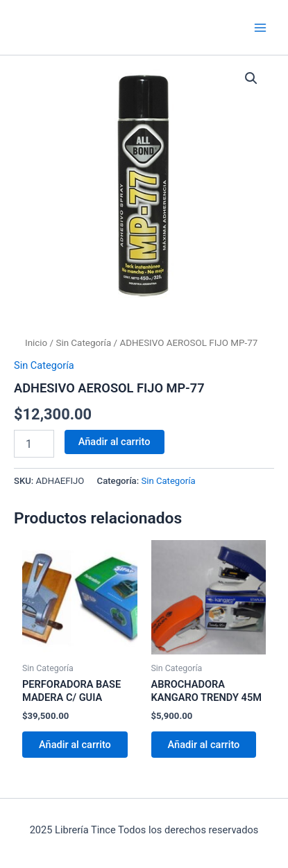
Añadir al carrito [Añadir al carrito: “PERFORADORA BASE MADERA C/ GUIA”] (75, 745)
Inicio (36, 343)
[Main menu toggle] (260, 27)
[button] (251, 78)
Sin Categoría (83, 343)
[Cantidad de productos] (34, 444)
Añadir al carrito (115, 442)
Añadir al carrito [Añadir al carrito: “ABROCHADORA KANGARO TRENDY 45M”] (204, 745)
